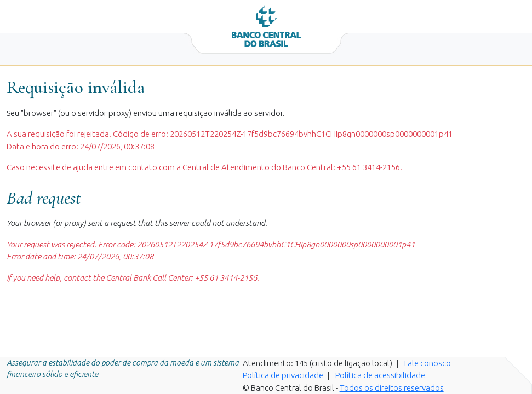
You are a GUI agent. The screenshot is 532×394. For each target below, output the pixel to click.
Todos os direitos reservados (392, 388)
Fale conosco (428, 363)
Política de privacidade (283, 375)
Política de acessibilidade (380, 375)
